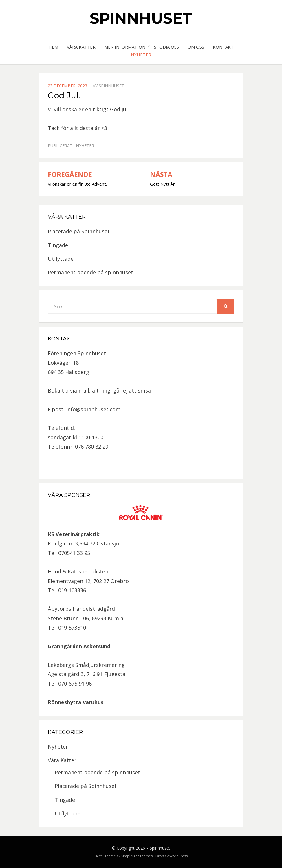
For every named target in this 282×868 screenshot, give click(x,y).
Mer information (125, 47)
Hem (53, 47)
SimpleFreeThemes (137, 856)
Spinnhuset (141, 18)
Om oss (196, 47)
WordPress (178, 856)
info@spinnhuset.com (93, 409)
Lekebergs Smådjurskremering (86, 665)
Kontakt (223, 47)
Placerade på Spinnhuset (79, 231)
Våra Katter (81, 47)
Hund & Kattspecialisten (78, 571)
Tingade (58, 245)
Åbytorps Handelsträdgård (81, 609)
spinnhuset (111, 86)
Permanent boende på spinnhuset (90, 272)
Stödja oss (166, 47)
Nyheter (141, 55)
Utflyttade (61, 259)
